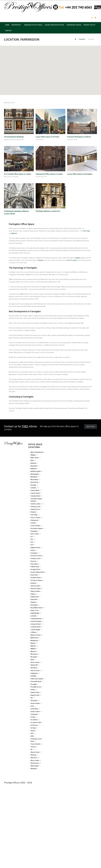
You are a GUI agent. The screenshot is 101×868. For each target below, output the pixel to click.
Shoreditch (35, 701)
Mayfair (34, 643)
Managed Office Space (33, 25)
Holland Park (36, 597)
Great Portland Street (38, 572)
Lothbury (34, 632)
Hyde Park (35, 599)
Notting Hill (35, 665)
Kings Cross (36, 610)
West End (35, 758)
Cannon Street (36, 493)
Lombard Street (37, 627)
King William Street (38, 608)
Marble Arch (35, 638)
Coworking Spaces (74, 25)
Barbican (34, 463)
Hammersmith (36, 586)
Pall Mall (34, 676)
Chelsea (34, 512)
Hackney (34, 583)
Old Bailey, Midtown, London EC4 (48, 211)
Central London (37, 504)
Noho (33, 660)
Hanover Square (37, 589)
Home (7, 25)
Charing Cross (36, 509)
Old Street (35, 668)
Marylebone (35, 641)
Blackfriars (35, 477)
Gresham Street (37, 578)
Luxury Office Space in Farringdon (80, 174)
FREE (25, 426)
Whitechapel (36, 766)
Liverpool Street (37, 624)
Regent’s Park (36, 695)
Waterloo (35, 755)
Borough (34, 485)
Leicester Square (37, 621)
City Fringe (87, 231)
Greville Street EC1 (41, 177)
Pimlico (34, 690)
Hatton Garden (36, 591)
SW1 (33, 733)
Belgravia (34, 469)
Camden (41, 260)
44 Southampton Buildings (14, 137)
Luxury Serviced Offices (54, 25)
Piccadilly (35, 684)
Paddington (35, 673)
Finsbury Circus (37, 558)
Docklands (35, 531)
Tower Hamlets (36, 744)
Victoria (34, 747)
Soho (33, 706)
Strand (34, 731)
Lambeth (34, 616)
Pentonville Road (37, 681)
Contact (8, 31)
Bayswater (35, 466)
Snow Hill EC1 (40, 140)
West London (36, 760)
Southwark (35, 714)
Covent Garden (36, 526)
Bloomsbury (35, 479)
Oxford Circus (36, 671)
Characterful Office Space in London (49, 174)
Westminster (36, 763)
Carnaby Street (36, 496)
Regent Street (36, 692)
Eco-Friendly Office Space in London (18, 174)
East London (36, 534)
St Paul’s (34, 728)
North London (36, 662)
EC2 (33, 539)
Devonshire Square (38, 528)
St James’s (35, 720)
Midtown (14, 233)
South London (36, 712)
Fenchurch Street (37, 556)
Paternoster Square (38, 679)
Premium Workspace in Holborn (79, 137)
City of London (72, 260)
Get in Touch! (91, 427)
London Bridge (36, 630)
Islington (78, 258)
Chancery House (72, 140)
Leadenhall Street (37, 619)
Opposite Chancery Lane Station (14, 140)
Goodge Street (36, 569)
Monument (35, 654)
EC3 (33, 542)
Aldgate (34, 455)
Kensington (35, 605)
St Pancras (35, 725)
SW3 (33, 736)
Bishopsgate (36, 474)
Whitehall (34, 769)
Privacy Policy (89, 25)
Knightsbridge (36, 613)
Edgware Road (36, 548)
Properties (16, 25)
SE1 (33, 698)
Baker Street (36, 458)
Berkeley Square (37, 471)
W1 (33, 750)
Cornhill (34, 523)
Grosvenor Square (37, 580)
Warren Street (36, 752)
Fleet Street (35, 564)
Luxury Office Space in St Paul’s (47, 137)
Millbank (34, 649)
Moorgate (35, 657)
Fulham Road (36, 567)
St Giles (34, 717)
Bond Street (35, 482)
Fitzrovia (34, 561)
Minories (34, 651)
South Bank (35, 709)
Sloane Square (36, 703)
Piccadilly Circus (37, 687)
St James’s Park (37, 722)
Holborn (34, 594)
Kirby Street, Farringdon (11, 177)
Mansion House (37, 635)
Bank (34, 460)
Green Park (35, 575)
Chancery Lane (36, 507)
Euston (34, 550)
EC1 (22, 294)
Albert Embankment (38, 452)
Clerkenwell (35, 520)
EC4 (33, 545)
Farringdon (35, 553)
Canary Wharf (36, 490)
